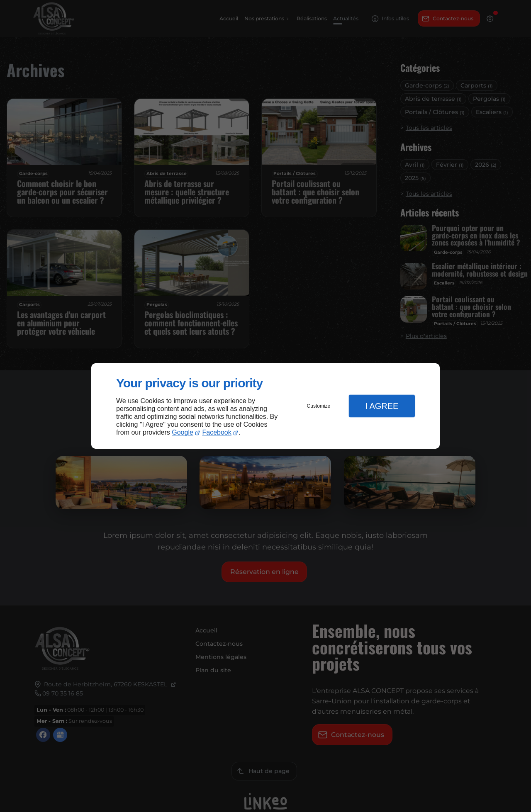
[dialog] (265, 406)
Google (183, 432)
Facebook (217, 432)
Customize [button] (319, 406)
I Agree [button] (382, 406)
